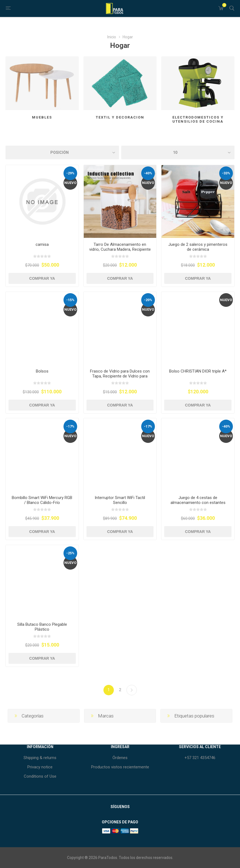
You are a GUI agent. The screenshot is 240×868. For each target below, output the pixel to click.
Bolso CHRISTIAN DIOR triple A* (198, 371)
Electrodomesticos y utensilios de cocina (198, 119)
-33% (226, 173)
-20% (148, 300)
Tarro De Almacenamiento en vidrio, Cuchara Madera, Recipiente (120, 247)
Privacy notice (40, 767)
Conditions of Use (40, 776)
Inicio (112, 37)
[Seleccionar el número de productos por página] (178, 152)
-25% (70, 553)
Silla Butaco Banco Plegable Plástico (42, 627)
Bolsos (42, 371)
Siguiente (132, 690)
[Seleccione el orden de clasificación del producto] (62, 152)
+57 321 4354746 (200, 758)
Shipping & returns (40, 758)
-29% (70, 173)
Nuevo (70, 183)
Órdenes (120, 758)
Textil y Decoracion (120, 117)
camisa (42, 244)
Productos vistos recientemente (120, 767)
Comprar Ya (42, 278)
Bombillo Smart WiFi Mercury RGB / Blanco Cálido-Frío (42, 500)
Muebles (42, 117)
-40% (148, 173)
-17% (70, 426)
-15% (70, 300)
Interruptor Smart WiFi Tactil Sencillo (120, 500)
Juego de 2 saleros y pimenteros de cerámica (198, 247)
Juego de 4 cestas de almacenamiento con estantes (198, 500)
